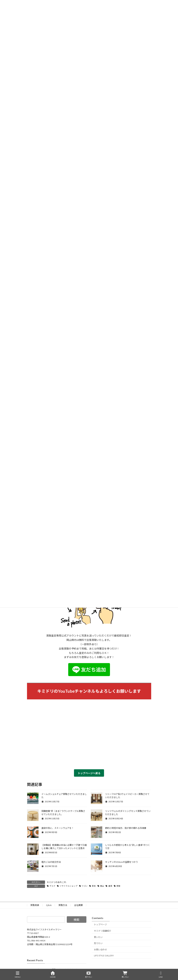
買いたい (98, 937)
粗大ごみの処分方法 (51, 862)
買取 (118, 886)
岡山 (102, 886)
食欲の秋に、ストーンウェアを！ (58, 828)
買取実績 (35, 905)
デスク (52, 886)
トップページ (100, 924)
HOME (53, 975)
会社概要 (78, 905)
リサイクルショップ (68, 886)
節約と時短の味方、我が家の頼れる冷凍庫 (126, 828)
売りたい (98, 943)
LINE (161, 975)
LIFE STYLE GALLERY (104, 956)
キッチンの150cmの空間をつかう (121, 862)
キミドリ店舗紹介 (103, 931)
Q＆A (49, 905)
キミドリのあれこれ (57, 882)
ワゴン (85, 886)
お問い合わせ (100, 950)
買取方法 (63, 905)
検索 (76, 920)
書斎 (110, 886)
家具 (94, 886)
